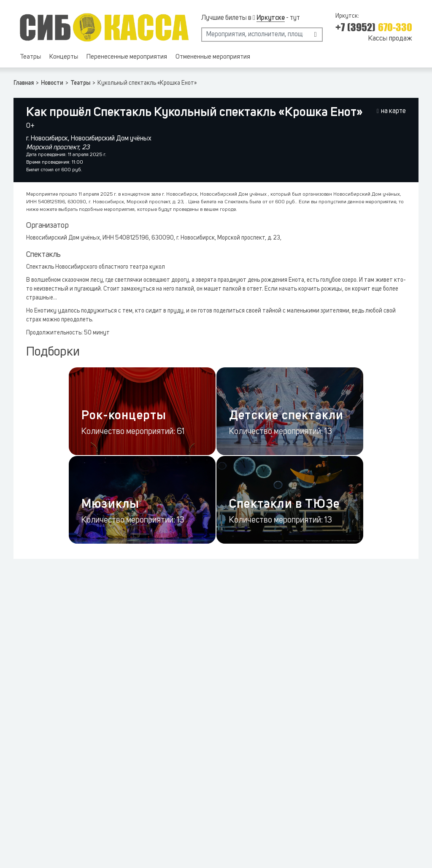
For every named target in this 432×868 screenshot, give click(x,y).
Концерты (64, 57)
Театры (30, 57)
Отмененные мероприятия (213, 57)
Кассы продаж (390, 39)
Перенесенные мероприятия (127, 57)
